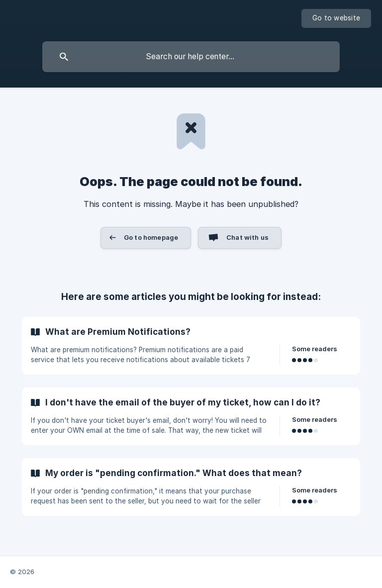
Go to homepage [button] (151, 237)
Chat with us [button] (247, 237)
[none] (336, 18)
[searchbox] (191, 57)
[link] (191, 346)
